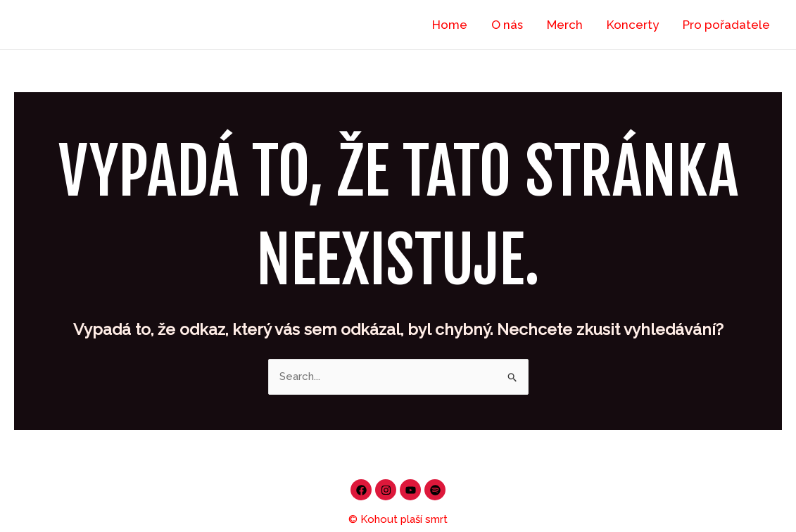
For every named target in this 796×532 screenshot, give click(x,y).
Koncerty (633, 25)
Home (450, 25)
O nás (507, 25)
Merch (565, 25)
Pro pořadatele (726, 25)
